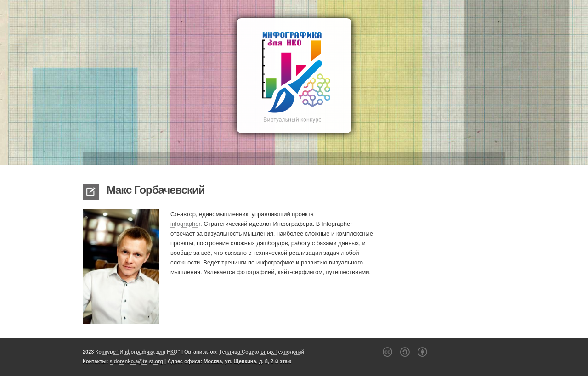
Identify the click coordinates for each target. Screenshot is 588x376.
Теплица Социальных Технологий (262, 352)
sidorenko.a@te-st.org (136, 361)
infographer (185, 224)
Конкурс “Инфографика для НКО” (138, 352)
